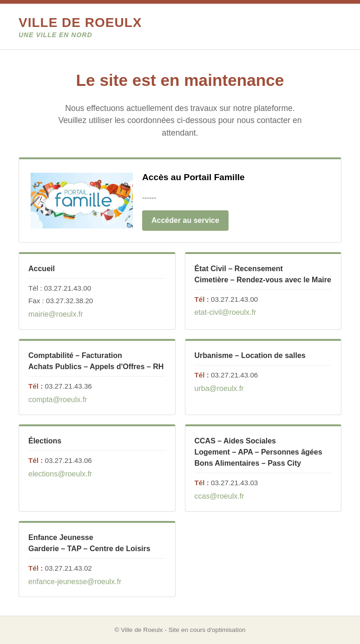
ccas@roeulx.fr (219, 496)
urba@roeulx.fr (219, 388)
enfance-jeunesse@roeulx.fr (75, 582)
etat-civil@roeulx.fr (226, 312)
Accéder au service (185, 220)
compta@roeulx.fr (58, 400)
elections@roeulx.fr (60, 474)
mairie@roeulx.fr (56, 314)
